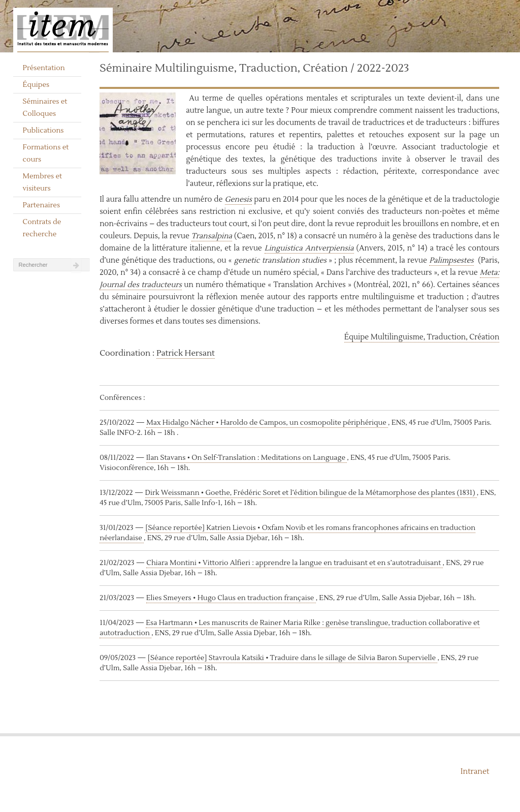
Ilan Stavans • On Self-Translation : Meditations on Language (247, 458)
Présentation (44, 68)
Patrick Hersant (186, 353)
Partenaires (42, 205)
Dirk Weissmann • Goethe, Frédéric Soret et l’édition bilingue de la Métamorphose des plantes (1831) (311, 493)
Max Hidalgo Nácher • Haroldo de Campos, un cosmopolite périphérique (267, 423)
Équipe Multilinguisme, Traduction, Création (422, 337)
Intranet (475, 772)
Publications (43, 131)
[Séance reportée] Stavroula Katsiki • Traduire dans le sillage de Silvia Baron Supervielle (293, 658)
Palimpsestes (451, 260)
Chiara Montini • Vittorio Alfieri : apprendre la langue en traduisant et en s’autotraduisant (294, 563)
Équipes (36, 85)
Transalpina (212, 236)
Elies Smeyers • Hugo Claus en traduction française (231, 598)
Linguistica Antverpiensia (309, 248)
